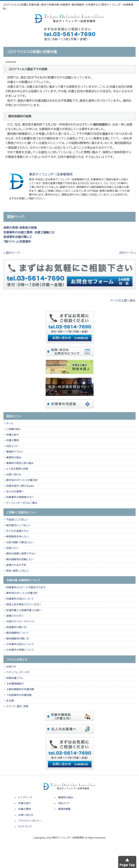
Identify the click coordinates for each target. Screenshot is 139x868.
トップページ (25, 797)
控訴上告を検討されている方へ (24, 604)
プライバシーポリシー (30, 821)
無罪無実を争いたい (17, 537)
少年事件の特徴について (20, 650)
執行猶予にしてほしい (18, 525)
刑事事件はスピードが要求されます (26, 587)
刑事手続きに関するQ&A (20, 486)
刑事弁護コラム (15, 678)
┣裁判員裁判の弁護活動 (20, 689)
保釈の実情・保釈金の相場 (20, 228)
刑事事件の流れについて (20, 599)
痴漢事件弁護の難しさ (18, 237)
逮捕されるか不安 (16, 565)
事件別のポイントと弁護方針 (22, 480)
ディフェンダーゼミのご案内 (22, 503)
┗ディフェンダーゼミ (18, 672)
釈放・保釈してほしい (18, 571)
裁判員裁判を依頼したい (20, 559)
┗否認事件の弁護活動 (19, 695)
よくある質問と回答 (17, 469)
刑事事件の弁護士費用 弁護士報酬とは (29, 232)
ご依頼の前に (14, 429)
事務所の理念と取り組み (20, 463)
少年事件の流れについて (20, 644)
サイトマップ (25, 827)
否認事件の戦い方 (16, 627)
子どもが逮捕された (17, 531)
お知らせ (11, 667)
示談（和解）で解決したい (20, 542)
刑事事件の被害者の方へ (20, 497)
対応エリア (12, 446)
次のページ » (127, 253)
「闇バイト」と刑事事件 (17, 242)
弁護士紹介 (13, 435)
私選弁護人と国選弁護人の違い (24, 610)
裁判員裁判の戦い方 (18, 639)
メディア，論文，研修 (17, 706)
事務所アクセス (15, 452)
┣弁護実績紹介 (15, 684)
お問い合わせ (14, 475)
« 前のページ (12, 253)
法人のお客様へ (15, 492)
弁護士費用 (12, 440)
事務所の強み (14, 458)
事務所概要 (64, 809)
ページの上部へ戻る (123, 301)
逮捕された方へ (15, 616)
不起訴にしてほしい (17, 520)
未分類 (10, 701)
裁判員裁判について (17, 633)
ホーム (10, 423)
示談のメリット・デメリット (20, 621)
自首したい (12, 548)
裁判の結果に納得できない (21, 554)
